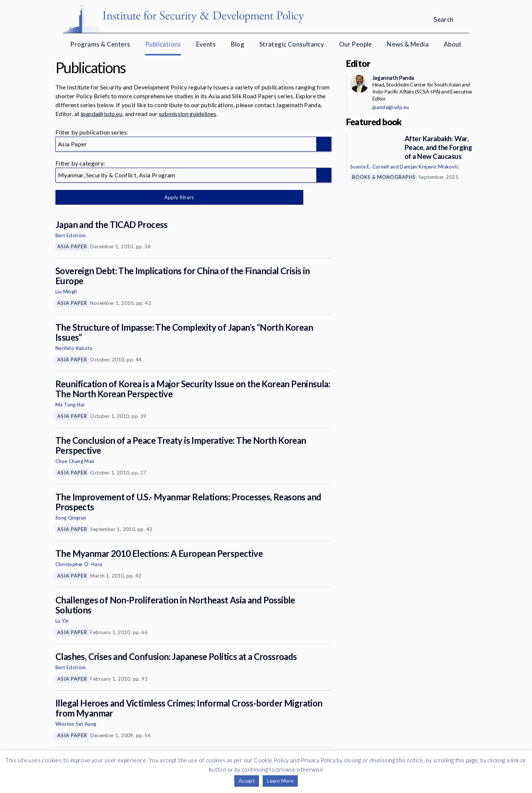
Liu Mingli (66, 292)
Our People (356, 44)
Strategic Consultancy (292, 44)
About (453, 44)
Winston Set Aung (76, 724)
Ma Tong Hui (70, 405)
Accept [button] (247, 781)
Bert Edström (71, 235)
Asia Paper (72, 246)
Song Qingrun (71, 518)
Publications (163, 44)
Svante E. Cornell (370, 167)
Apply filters (133, 197)
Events (206, 44)
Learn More (280, 781)
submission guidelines (188, 114)
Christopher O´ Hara (79, 564)
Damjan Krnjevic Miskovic (429, 167)
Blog (238, 44)
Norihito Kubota (74, 348)
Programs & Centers (100, 44)
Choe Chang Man (75, 461)
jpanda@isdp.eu (102, 114)
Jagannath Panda (393, 78)
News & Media (408, 44)
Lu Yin (62, 621)
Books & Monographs (384, 177)
